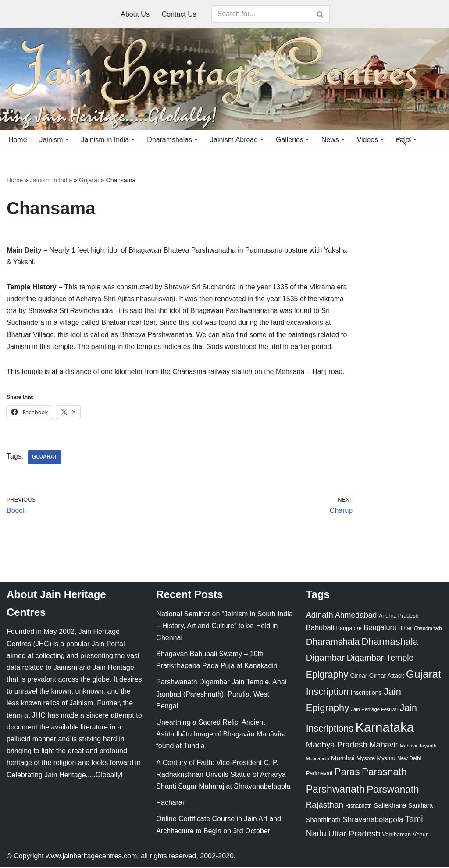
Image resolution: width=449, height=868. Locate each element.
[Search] (261, 14)
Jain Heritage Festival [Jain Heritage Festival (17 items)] (375, 710)
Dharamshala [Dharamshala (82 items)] (333, 642)
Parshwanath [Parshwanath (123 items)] (335, 790)
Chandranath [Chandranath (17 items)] (428, 629)
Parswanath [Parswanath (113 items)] (393, 790)
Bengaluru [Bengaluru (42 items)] (380, 628)
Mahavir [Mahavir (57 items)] (383, 745)
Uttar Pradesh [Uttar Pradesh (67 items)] (355, 834)
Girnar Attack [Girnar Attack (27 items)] (387, 676)
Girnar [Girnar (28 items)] (359, 676)
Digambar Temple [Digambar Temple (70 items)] (380, 658)
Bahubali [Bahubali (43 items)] (320, 628)
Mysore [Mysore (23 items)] (366, 759)
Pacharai (170, 803)
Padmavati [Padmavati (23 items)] (319, 774)
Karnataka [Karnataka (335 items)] (385, 727)
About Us (135, 14)
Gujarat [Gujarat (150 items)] (424, 675)
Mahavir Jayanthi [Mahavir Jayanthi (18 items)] (419, 747)
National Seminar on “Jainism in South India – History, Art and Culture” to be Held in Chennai (224, 626)
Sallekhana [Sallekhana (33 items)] (390, 806)
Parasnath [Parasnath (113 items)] (384, 773)
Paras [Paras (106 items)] (347, 773)
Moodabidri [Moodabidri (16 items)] (318, 759)
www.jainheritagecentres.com (91, 857)
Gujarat (89, 180)
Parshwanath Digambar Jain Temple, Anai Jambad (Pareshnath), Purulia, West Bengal (221, 695)
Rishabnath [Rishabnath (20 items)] (359, 807)
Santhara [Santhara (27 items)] (420, 806)
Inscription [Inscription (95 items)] (328, 693)
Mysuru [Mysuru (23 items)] (386, 759)
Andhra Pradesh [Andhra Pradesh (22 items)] (399, 616)
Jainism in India (51, 180)
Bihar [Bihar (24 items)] (405, 628)
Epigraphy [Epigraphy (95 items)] (327, 676)
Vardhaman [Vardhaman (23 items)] (397, 835)
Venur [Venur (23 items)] (420, 835)
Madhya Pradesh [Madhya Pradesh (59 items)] (337, 745)
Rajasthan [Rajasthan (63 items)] (325, 806)
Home (18, 140)
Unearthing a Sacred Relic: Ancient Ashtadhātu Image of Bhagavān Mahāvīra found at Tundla (221, 735)
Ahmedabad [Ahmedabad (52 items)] (356, 615)
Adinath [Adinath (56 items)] (320, 615)
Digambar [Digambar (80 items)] (326, 658)
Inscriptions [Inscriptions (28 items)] (366, 694)
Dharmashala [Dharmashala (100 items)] (390, 642)
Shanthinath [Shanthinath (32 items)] (323, 821)
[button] (67, 139)
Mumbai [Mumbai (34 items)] (343, 759)
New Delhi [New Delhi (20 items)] (409, 759)
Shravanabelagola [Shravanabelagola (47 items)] (373, 820)
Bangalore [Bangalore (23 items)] (349, 628)
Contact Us (179, 14)
